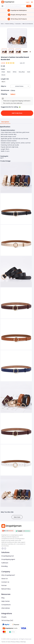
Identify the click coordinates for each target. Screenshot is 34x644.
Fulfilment (5, 563)
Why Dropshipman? (8, 575)
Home (2, 24)
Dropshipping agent (8, 559)
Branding (4, 566)
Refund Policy (6, 589)
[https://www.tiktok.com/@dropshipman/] (3, 548)
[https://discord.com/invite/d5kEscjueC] (5, 548)
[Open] (28, 86)
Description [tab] (5, 122)
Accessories (18, 24)
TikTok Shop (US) (7, 620)
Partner (4, 585)
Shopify (4, 617)
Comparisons (6, 605)
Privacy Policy (15, 642)
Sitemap (23, 642)
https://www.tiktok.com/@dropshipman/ (3, 548)
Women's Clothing (9, 24)
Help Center (6, 601)
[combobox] (18, 86)
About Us (4, 579)
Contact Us (5, 582)
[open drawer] (32, 2)
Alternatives (6, 608)
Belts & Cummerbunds (28, 24)
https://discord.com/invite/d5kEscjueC (5, 548)
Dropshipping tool (8, 556)
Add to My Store (17, 113)
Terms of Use (6, 642)
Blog (3, 598)
